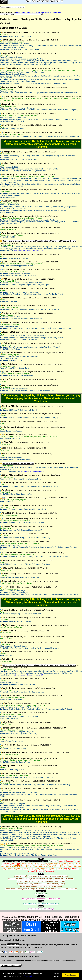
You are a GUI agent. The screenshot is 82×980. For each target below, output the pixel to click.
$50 (22, 952)
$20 (16, 952)
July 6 (53, 864)
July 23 (6, 869)
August (67, 869)
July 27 (33, 869)
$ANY (40, 952)
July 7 (59, 864)
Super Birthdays (21, 876)
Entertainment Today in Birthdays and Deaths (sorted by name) (41, 884)
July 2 (30, 864)
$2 (2, 952)
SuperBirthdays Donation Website (18, 463)
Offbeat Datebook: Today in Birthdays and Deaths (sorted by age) (41, 881)
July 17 (44, 866)
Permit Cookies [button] (70, 975)
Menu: (41, 859)
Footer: (41, 906)
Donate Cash (13, 945)
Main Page (53, 861)
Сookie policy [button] (29, 976)
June (14, 864)
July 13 (17, 866)
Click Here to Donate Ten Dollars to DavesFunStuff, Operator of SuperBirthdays (39, 241)
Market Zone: (41, 891)
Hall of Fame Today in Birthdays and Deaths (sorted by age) (30, 879)
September (75, 869)
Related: (41, 874)
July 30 (53, 869)
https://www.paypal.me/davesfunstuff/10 (28, 251)
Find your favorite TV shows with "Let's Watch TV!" (41, 899)
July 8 (65, 864)
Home (29, 1)
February (70, 861)
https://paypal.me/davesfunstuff (33, 471)
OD (42, 1)
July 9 (71, 864)
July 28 (40, 869)
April (4, 864)
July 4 (41, 864)
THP (58, 1)
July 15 (31, 866)
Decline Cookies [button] (56, 975)
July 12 (10, 866)
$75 (27, 952)
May (9, 864)
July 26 (26, 869)
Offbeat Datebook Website (64, 879)
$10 (11, 952)
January (62, 861)
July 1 (24, 864)
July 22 (78, 866)
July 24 (12, 869)
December (49, 871)
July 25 (19, 869)
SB (38, 1)
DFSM (52, 1)
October (32, 871)
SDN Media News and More (48, 904)
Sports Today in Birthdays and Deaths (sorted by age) (25, 889)
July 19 (58, 866)
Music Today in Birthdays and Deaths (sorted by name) (41, 886)
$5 (62, 1)
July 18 (51, 866)
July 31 (60, 869)
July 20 (65, 866)
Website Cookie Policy (11, 965)
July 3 (35, 864)
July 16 (38, 866)
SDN (47, 1)
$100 (33, 952)
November (40, 871)
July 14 (24, 866)
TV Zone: (41, 896)
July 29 (46, 869)
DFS (34, 1)
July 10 (77, 864)
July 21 (72, 866)
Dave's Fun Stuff (41, 894)
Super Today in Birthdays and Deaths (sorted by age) (48, 876)
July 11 (4, 866)
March (77, 861)
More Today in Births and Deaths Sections (62, 889)
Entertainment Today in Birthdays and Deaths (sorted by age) (38, 13)
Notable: (41, 901)
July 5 (47, 864)
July (18, 864)
